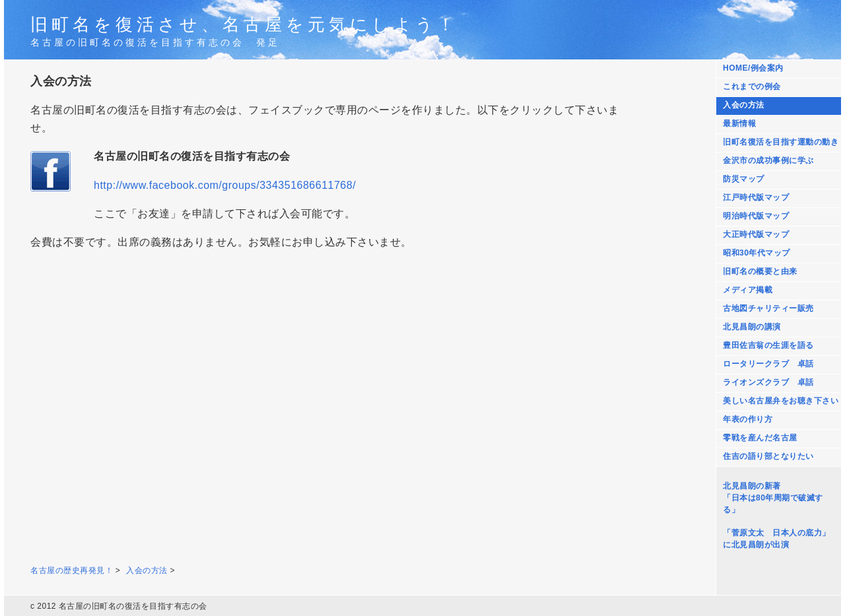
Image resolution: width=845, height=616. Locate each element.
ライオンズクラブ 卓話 (768, 382)
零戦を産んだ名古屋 (760, 438)
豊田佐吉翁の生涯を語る (768, 345)
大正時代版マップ (756, 234)
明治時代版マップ (756, 216)
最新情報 (739, 123)
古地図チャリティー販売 (768, 308)
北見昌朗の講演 (752, 327)
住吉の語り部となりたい (768, 456)
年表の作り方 (748, 419)
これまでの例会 (752, 86)
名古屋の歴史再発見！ (72, 570)
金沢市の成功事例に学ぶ (768, 160)
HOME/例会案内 (753, 68)
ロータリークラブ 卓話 (768, 364)
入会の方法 (744, 105)
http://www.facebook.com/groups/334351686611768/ (225, 185)
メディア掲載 (748, 290)
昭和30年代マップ (757, 253)
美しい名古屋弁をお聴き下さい (781, 401)
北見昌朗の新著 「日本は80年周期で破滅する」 (773, 498)
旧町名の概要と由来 (760, 271)
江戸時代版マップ (756, 197)
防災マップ (744, 179)
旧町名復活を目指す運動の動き (781, 142)
